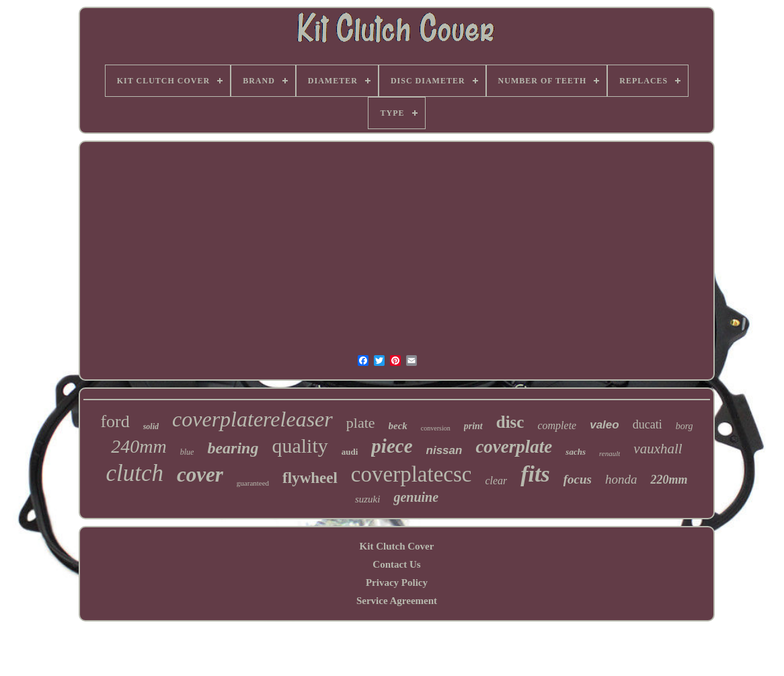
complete (557, 425)
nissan (444, 450)
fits (535, 474)
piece (392, 446)
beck (398, 426)
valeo (604, 425)
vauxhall (658, 449)
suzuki (368, 499)
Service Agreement (397, 601)
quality (300, 446)
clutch (134, 473)
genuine (416, 497)
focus (578, 479)
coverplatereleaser (252, 419)
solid (151, 426)
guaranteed (253, 483)
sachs (576, 452)
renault (610, 453)
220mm (669, 480)
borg (684, 426)
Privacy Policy (397, 583)
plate (361, 423)
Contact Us (396, 564)
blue (187, 452)
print (473, 426)
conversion (436, 428)
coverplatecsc (411, 474)
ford (115, 421)
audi (350, 452)
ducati (648, 424)
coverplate (514, 447)
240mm (139, 446)
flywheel (310, 478)
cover (200, 475)
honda (621, 479)
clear (496, 481)
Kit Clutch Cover (397, 546)
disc (510, 422)
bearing (233, 448)
